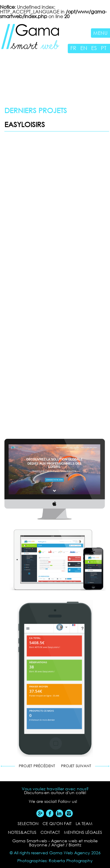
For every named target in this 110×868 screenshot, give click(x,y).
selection (28, 823)
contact (50, 832)
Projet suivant (76, 766)
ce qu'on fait (57, 823)
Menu (100, 33)
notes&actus (22, 832)
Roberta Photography (71, 861)
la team (84, 823)
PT (104, 48)
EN (84, 48)
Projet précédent (37, 766)
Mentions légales (83, 832)
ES (94, 48)
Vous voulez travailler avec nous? (55, 789)
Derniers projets (36, 110)
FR (73, 48)
